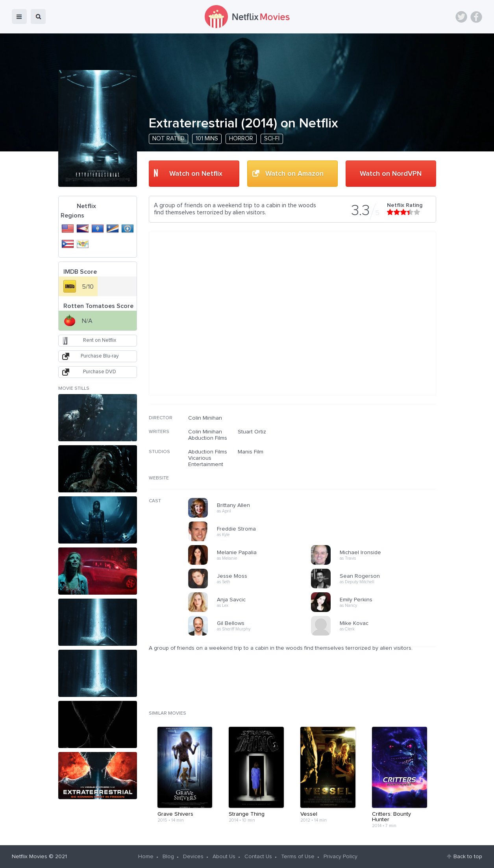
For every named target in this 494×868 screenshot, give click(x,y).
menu (19, 17)
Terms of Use (298, 857)
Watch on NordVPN (391, 174)
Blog (168, 857)
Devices (193, 857)
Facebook (476, 17)
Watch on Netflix (196, 174)
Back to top (468, 857)
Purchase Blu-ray (100, 356)
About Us (224, 857)
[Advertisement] (377, 465)
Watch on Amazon (294, 174)
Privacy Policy (340, 857)
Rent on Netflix (100, 340)
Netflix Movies (30, 857)
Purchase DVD (100, 372)
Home (146, 857)
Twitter (461, 17)
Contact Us (258, 857)
